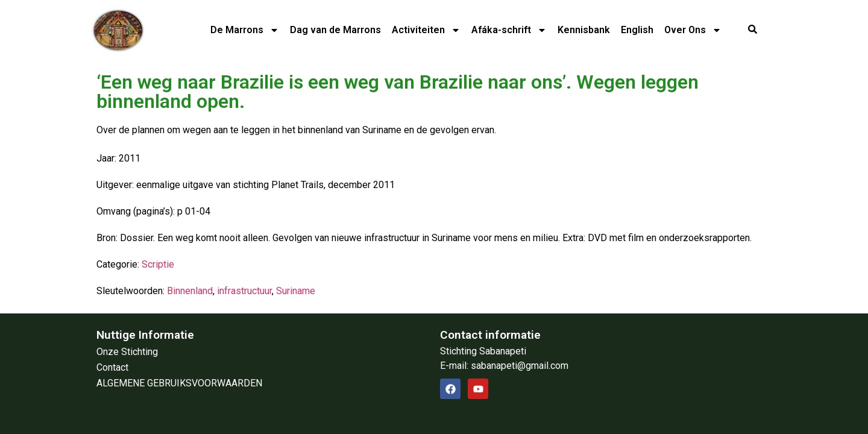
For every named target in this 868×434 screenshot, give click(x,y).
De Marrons (245, 30)
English (637, 30)
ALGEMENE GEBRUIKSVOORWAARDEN (179, 383)
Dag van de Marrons (335, 30)
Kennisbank (584, 30)
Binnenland (190, 291)
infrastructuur (244, 291)
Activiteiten (426, 30)
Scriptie (158, 264)
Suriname (296, 291)
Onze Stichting (127, 352)
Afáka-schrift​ (509, 30)
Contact (112, 367)
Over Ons (693, 30)
